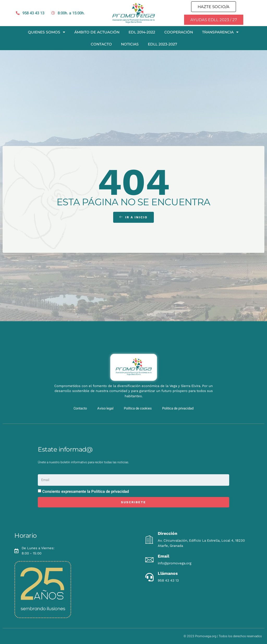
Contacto (101, 44)
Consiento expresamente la (86, 491)
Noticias (130, 44)
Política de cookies (138, 408)
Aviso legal (105, 408)
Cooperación (179, 32)
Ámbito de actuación (97, 32)
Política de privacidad (110, 491)
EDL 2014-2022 (142, 32)
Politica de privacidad (178, 408)
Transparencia (220, 32)
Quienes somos (47, 32)
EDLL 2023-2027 (162, 44)
